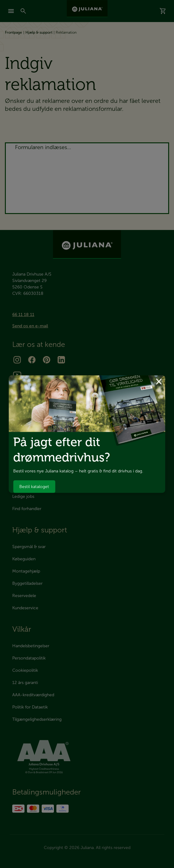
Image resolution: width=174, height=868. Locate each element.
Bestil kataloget (34, 487)
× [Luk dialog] (159, 380)
